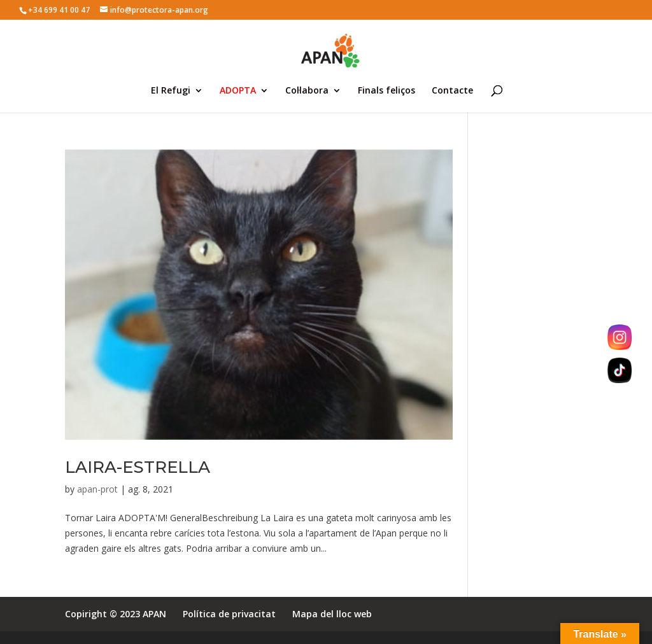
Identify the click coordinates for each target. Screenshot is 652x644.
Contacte (452, 91)
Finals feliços (386, 91)
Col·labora (307, 91)
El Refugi (171, 91)
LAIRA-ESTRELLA (138, 467)
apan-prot (97, 489)
